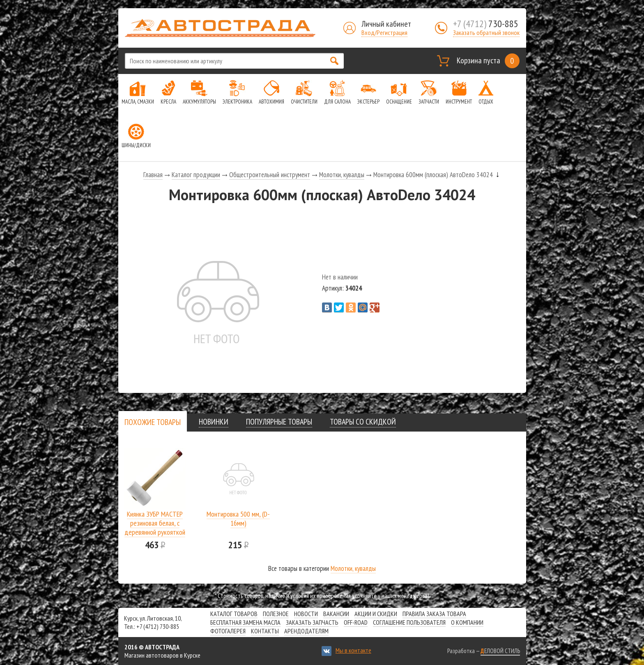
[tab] (153, 422)
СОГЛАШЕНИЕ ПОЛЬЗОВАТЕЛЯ (409, 622)
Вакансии (336, 614)
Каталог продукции (196, 175)
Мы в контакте (353, 650)
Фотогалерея (228, 631)
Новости (306, 614)
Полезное (276, 614)
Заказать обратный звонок (486, 32)
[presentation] (153, 422)
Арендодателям (306, 631)
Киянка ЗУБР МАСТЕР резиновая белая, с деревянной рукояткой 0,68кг (155, 528)
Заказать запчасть (312, 622)
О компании (467, 622)
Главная (153, 175)
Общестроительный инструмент (270, 175)
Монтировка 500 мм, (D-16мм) (238, 518)
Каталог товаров (234, 614)
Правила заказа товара (434, 614)
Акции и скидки (376, 614)
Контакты (265, 631)
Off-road (356, 622)
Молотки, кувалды (342, 175)
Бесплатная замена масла (245, 622)
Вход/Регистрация (384, 32)
